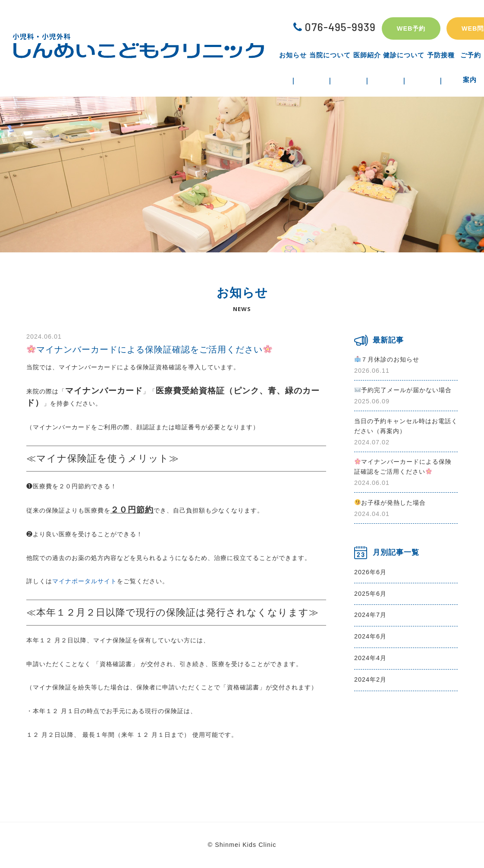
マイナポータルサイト (85, 581)
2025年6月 (370, 594)
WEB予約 (411, 28)
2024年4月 (370, 658)
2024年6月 (370, 636)
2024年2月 (370, 679)
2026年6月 (370, 572)
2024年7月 (370, 615)
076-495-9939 (335, 27)
